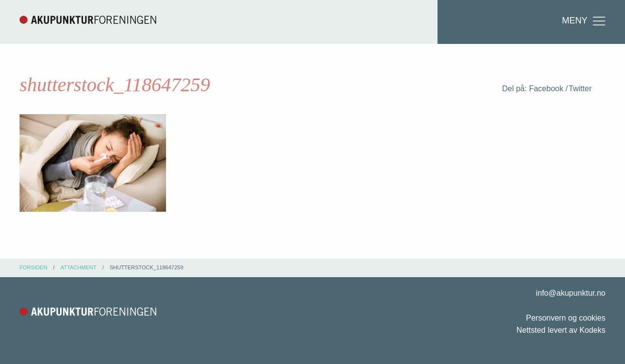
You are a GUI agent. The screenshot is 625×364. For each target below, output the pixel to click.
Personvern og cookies (566, 318)
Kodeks (593, 330)
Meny (584, 21)
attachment (79, 267)
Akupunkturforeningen (88, 20)
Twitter (580, 89)
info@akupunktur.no (571, 293)
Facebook (546, 89)
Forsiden (33, 267)
